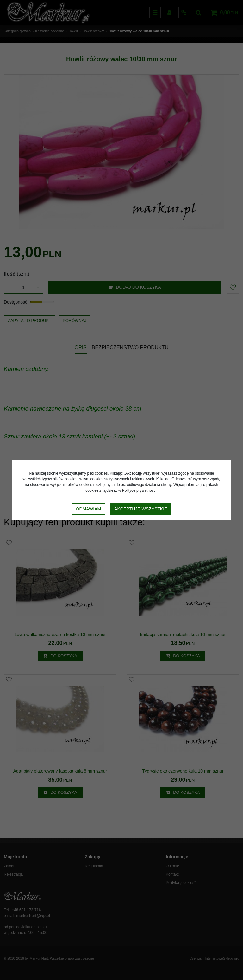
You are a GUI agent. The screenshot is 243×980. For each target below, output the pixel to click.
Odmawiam (89, 509)
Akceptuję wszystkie (141, 509)
